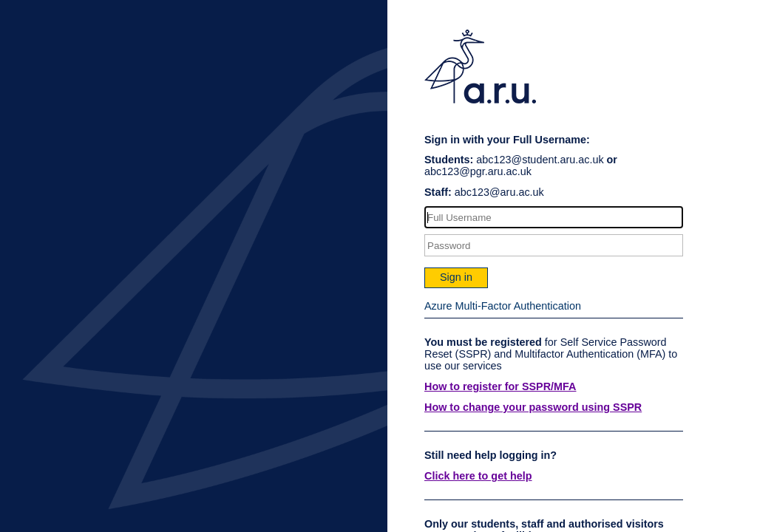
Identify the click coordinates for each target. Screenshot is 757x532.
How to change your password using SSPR (533, 407)
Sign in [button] (456, 277)
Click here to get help (478, 476)
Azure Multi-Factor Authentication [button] (503, 306)
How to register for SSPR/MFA (500, 386)
